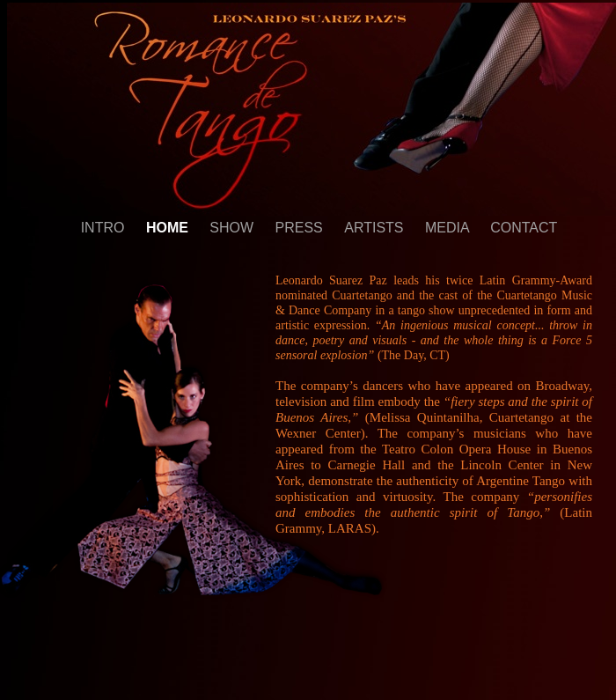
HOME (169, 228)
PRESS (301, 228)
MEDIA (449, 228)
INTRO (105, 228)
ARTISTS (376, 228)
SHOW (233, 228)
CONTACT (524, 228)
